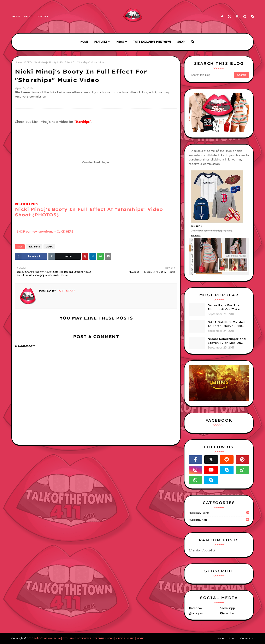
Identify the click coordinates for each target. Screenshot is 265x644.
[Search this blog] (211, 75)
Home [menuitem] (84, 42)
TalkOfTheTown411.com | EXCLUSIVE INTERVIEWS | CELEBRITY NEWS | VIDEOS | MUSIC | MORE (89, 638)
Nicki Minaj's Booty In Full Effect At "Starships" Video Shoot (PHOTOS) (89, 212)
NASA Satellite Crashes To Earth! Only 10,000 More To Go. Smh (227, 324)
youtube (228, 613)
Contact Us (247, 638)
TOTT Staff (66, 291)
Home (16, 17)
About (28, 17)
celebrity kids (220, 520)
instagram (197, 613)
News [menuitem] (120, 42)
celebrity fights (220, 513)
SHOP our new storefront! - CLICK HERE (45, 232)
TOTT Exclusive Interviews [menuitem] (152, 42)
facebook (196, 608)
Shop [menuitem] (181, 42)
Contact (43, 17)
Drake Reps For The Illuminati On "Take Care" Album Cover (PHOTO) (224, 308)
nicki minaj (34, 247)
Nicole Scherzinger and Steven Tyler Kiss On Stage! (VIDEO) (227, 341)
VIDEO (28, 62)
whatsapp (229, 608)
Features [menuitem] (101, 42)
